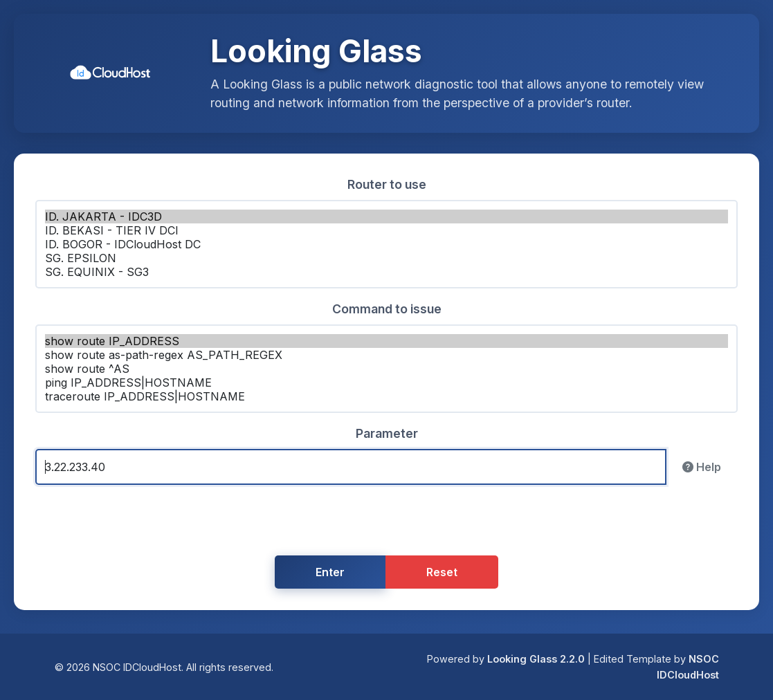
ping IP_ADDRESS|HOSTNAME (386, 383)
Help (702, 467)
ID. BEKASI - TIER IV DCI (386, 230)
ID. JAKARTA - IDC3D (386, 217)
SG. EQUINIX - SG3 (386, 272)
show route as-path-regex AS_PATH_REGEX (386, 355)
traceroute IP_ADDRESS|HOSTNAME (386, 396)
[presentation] (387, 523)
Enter (330, 572)
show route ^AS (386, 369)
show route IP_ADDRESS (386, 341)
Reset (442, 572)
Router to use (387, 184)
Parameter (387, 433)
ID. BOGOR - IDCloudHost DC (386, 244)
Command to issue (387, 309)
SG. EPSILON (386, 258)
